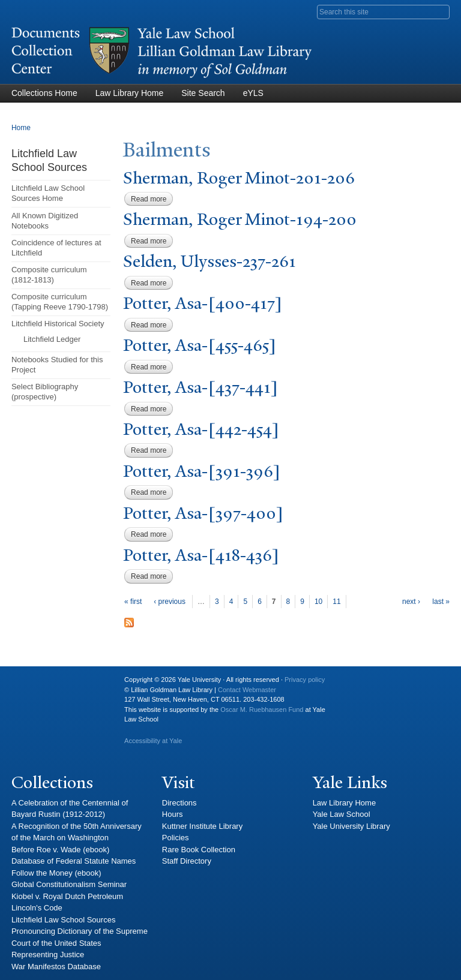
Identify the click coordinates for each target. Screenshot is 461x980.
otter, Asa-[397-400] (203, 513)
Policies (176, 838)
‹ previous (170, 602)
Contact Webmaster (247, 690)
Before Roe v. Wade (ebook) (60, 850)
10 (318, 602)
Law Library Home (130, 93)
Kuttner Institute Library (202, 826)
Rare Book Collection (199, 850)
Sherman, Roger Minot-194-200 (240, 219)
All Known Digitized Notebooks (45, 221)
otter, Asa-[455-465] (200, 345)
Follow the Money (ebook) (56, 873)
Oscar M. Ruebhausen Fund (262, 710)
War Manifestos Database (56, 967)
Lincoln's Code (37, 908)
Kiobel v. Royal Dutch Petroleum (67, 896)
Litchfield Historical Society (58, 324)
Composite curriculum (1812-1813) (49, 275)
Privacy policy (305, 680)
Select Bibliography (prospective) (45, 392)
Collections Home (44, 93)
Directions (179, 803)
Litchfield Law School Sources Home (48, 193)
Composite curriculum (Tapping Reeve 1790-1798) (60, 302)
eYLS (253, 93)
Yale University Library (351, 826)
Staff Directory (187, 861)
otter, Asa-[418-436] (201, 555)
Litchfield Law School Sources (63, 920)
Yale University (30, 684)
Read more (152, 199)
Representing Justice (48, 955)
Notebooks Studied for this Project (57, 365)
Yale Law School (342, 814)
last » (441, 602)
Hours (173, 814)
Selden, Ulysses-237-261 (209, 261)
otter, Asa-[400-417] (203, 303)
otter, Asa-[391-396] (202, 471)
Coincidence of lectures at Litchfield (56, 248)
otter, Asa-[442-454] (201, 429)
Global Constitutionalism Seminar (69, 884)
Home (21, 128)
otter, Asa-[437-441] (200, 387)
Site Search (203, 93)
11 (336, 602)
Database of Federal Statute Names (74, 861)
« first (133, 602)
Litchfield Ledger (52, 339)
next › (411, 602)
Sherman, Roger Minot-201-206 (239, 178)
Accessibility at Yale (153, 741)
